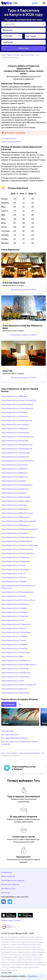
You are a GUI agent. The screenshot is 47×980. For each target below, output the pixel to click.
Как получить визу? (9, 138)
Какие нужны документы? (11, 142)
